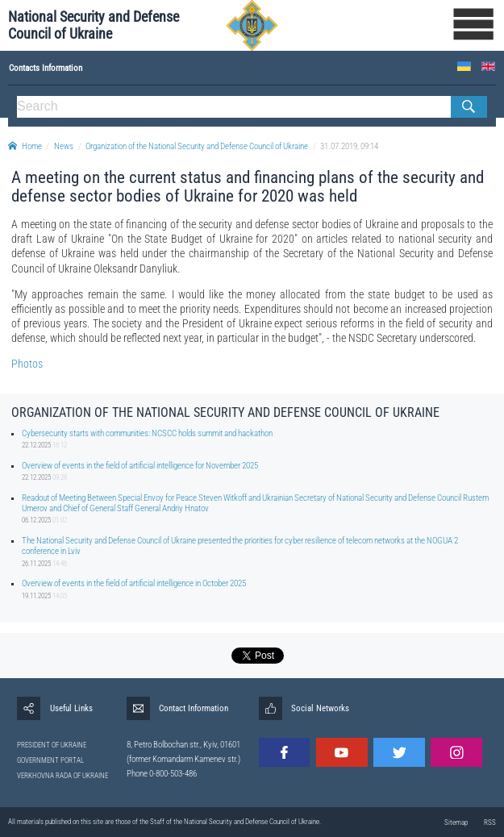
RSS (490, 822)
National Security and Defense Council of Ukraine (94, 25)
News (64, 146)
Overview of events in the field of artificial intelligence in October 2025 (134, 583)
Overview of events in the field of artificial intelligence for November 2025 (140, 466)
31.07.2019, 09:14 (349, 146)
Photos (27, 364)
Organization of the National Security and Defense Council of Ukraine (197, 146)
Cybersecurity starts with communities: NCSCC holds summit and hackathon (147, 433)
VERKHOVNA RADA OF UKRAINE (62, 776)
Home (25, 146)
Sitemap (456, 822)
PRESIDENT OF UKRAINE (52, 745)
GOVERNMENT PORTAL (50, 760)
